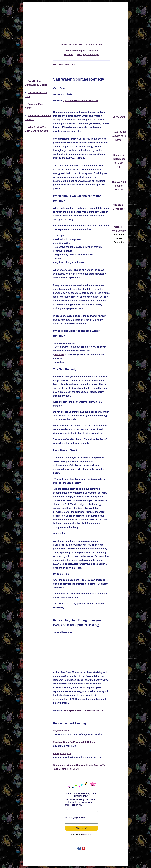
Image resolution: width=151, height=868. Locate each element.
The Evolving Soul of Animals (119, 186)
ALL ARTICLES (94, 45)
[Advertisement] (75, 17)
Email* (67, 809)
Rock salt (59, 354)
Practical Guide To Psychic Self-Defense (75, 742)
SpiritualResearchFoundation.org (81, 100)
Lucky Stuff (119, 117)
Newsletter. (87, 834)
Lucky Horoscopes (75, 51)
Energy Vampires (62, 754)
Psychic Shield (61, 731)
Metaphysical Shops (88, 55)
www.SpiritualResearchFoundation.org (84, 711)
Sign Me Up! (81, 828)
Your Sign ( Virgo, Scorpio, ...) (77, 818)
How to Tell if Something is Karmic (119, 136)
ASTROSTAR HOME (71, 45)
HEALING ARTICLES (64, 65)
